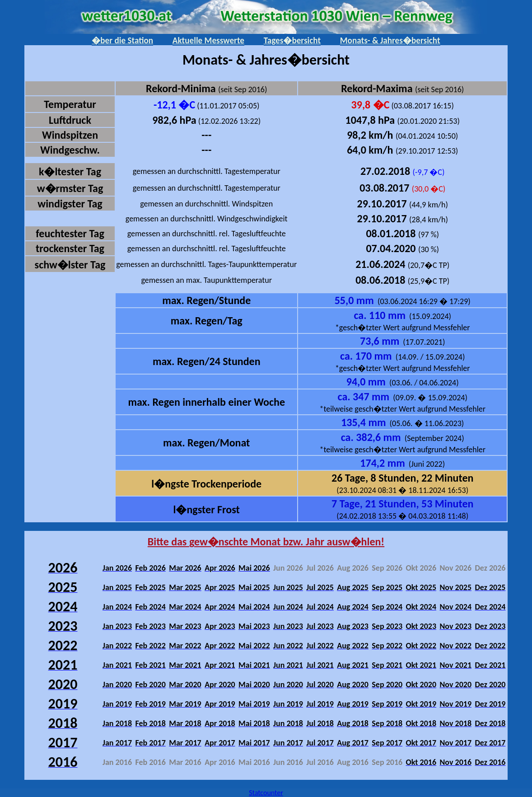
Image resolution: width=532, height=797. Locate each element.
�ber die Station (122, 40)
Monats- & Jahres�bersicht (390, 40)
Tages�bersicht (292, 40)
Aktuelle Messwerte (208, 40)
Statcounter (266, 793)
